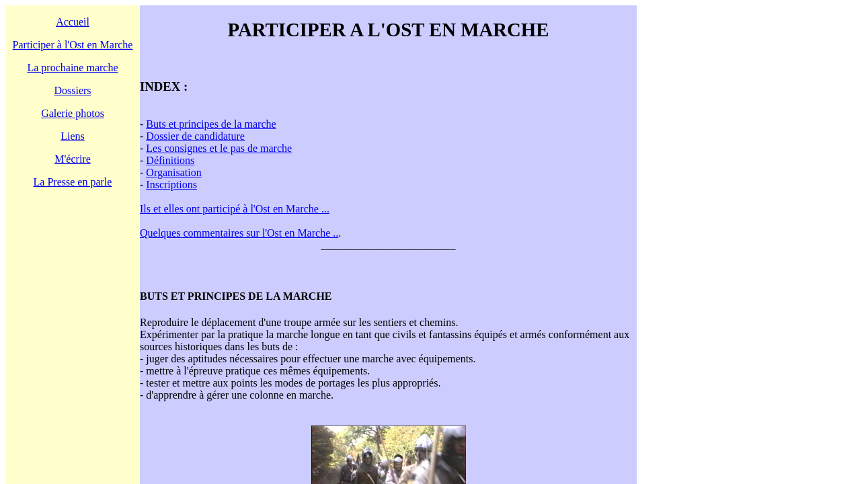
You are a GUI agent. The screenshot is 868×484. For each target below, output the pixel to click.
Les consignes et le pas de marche (219, 148)
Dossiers (72, 90)
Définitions (170, 160)
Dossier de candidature (195, 136)
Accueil (73, 22)
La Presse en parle (73, 182)
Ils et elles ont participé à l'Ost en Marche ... (235, 209)
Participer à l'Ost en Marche (73, 45)
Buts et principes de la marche (211, 124)
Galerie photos (73, 113)
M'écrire (73, 159)
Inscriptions (171, 185)
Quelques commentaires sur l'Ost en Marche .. (239, 233)
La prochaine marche (72, 68)
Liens (73, 136)
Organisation (173, 172)
